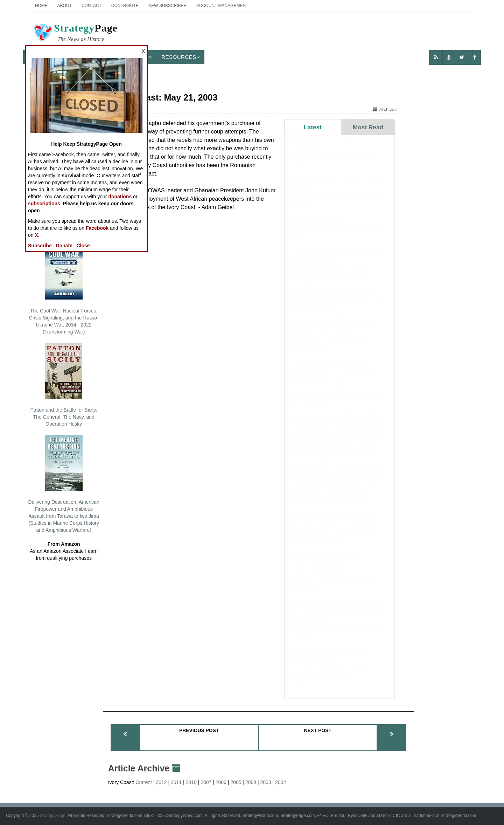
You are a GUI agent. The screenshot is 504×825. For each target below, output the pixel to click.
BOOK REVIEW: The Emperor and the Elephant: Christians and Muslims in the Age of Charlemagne (337, 307)
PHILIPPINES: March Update (325, 562)
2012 (161, 782)
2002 (281, 782)
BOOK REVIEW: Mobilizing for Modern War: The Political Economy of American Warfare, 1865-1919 (338, 617)
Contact (92, 6)
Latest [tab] (313, 127)
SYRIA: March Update (317, 575)
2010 (191, 782)
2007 (206, 782)
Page (75, 34)
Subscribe (40, 246)
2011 (176, 782)
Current (144, 782)
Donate (64, 246)
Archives (385, 109)
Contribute (125, 6)
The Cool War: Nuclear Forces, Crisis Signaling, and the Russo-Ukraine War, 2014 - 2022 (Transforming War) (64, 289)
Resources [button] (181, 57)
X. (37, 235)
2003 (265, 782)
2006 (221, 782)
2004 (251, 782)
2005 (236, 782)
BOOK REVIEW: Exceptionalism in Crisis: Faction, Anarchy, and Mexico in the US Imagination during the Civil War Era (339, 452)
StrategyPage (53, 816)
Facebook (97, 228)
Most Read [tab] (368, 127)
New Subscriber (167, 6)
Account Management (222, 6)
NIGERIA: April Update (317, 225)
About (65, 6)
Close (83, 246)
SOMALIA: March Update (320, 390)
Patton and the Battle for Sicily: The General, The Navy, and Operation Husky (64, 385)
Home (41, 6)
